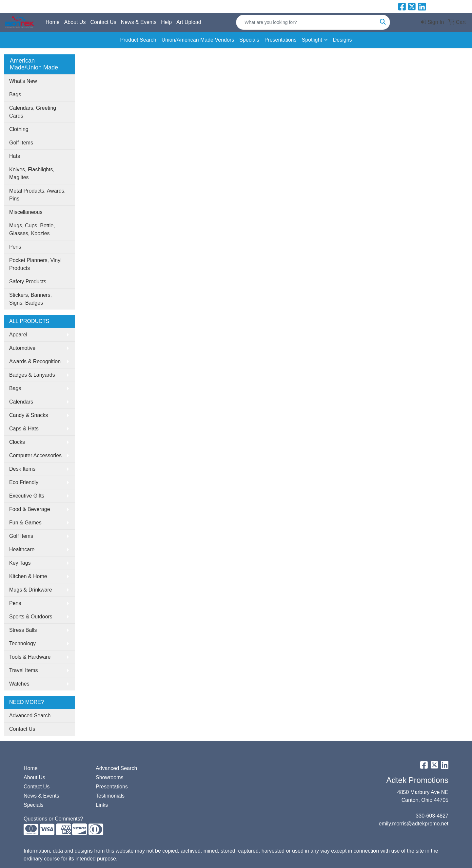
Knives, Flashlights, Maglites (32, 173)
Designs (343, 40)
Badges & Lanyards (32, 375)
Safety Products (28, 282)
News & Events (139, 22)
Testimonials (110, 796)
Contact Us (103, 22)
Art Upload (189, 22)
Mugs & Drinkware (31, 590)
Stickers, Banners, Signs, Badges (30, 299)
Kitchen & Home (28, 576)
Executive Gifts (27, 496)
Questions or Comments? (53, 819)
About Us (75, 22)
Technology (22, 643)
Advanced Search (30, 716)
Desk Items (22, 469)
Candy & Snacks (29, 415)
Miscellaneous (26, 212)
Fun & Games (25, 523)
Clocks (17, 442)
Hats (15, 156)
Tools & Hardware (30, 657)
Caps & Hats (24, 429)
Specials (249, 40)
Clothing (19, 129)
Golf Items (21, 143)
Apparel (18, 335)
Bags (15, 94)
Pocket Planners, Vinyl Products (35, 264)
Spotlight (312, 40)
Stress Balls (23, 630)
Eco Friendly (24, 482)
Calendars (21, 402)
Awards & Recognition (35, 361)
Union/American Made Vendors (198, 40)
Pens (15, 247)
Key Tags (20, 563)
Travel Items (23, 670)
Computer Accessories (35, 455)
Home (53, 22)
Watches (19, 684)
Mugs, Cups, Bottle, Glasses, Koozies (32, 229)
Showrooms (109, 777)
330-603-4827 (432, 816)
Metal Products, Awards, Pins (37, 195)
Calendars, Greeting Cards (33, 112)
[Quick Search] (306, 22)
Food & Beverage (30, 509)
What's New (23, 81)
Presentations (281, 40)
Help (166, 22)
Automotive (22, 348)
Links (102, 805)
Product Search (138, 40)
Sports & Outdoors (31, 617)
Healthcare (22, 549)
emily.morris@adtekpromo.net (414, 824)
